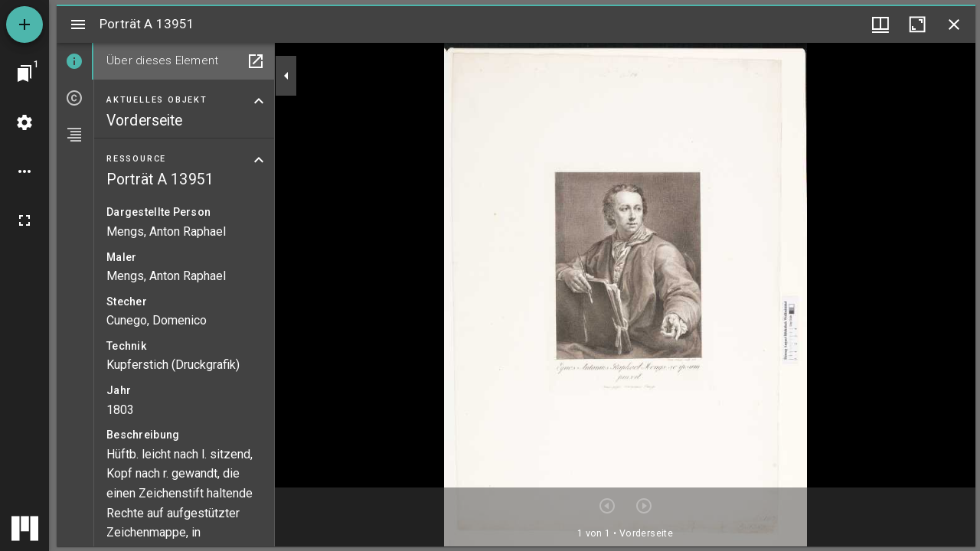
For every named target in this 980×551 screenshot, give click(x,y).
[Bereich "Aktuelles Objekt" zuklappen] (259, 101)
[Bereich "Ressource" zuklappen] (259, 160)
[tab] (75, 61)
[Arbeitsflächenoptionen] (24, 171)
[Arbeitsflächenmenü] (24, 122)
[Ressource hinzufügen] (24, 24)
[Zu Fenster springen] (24, 73)
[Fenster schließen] (954, 24)
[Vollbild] (24, 220)
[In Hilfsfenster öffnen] (256, 61)
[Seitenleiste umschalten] (78, 24)
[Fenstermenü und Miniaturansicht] (880, 24)
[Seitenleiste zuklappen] (286, 76)
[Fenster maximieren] (917, 24)
